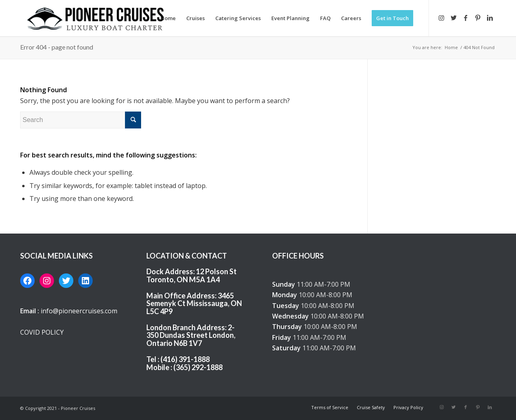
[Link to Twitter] (454, 18)
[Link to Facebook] (466, 18)
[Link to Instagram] (441, 18)
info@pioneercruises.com (79, 311)
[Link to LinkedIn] (490, 18)
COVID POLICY (42, 332)
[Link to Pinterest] (478, 18)
